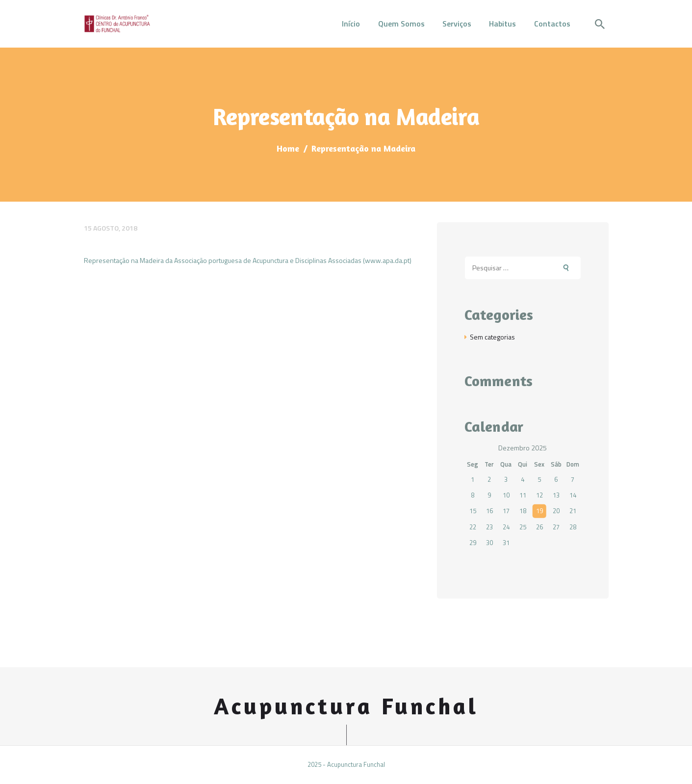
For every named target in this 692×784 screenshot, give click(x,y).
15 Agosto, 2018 (111, 228)
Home (288, 148)
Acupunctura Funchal (346, 706)
